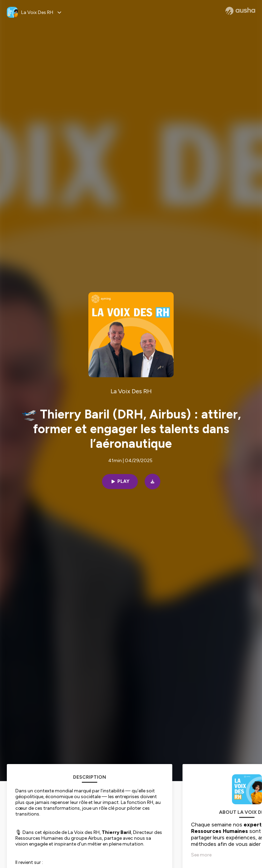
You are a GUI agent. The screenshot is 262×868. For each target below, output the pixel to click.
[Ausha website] (240, 11)
